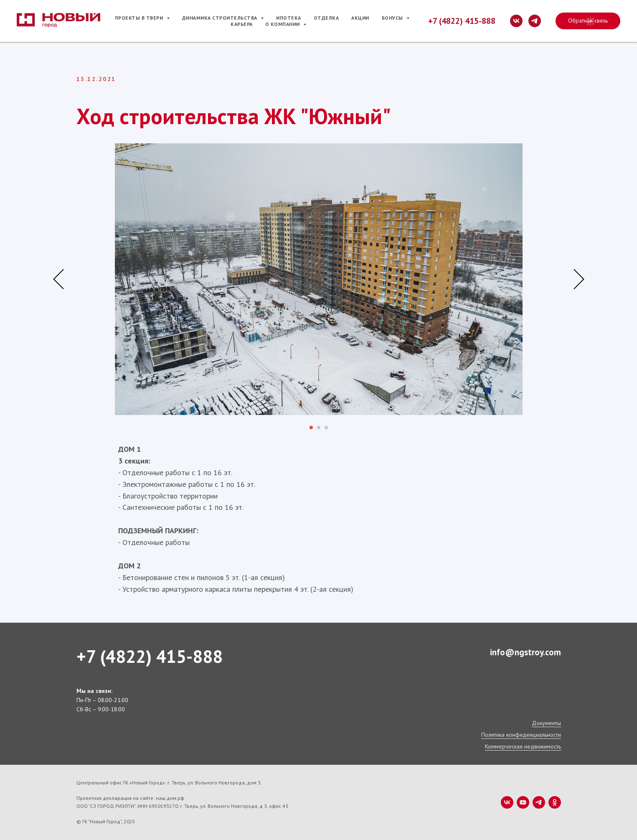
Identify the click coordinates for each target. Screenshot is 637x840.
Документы (546, 723)
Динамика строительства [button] (221, 18)
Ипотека (289, 18)
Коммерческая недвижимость (523, 746)
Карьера (242, 24)
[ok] (555, 802)
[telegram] (535, 21)
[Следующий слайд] (579, 279)
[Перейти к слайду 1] (311, 428)
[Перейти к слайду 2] (319, 428)
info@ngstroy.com (525, 652)
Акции (360, 18)
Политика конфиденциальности (521, 735)
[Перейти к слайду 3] (326, 428)
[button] (588, 21)
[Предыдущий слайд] (58, 279)
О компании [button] (283, 24)
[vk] (516, 21)
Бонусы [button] (393, 18)
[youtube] (523, 802)
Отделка (326, 18)
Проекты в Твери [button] (140, 18)
